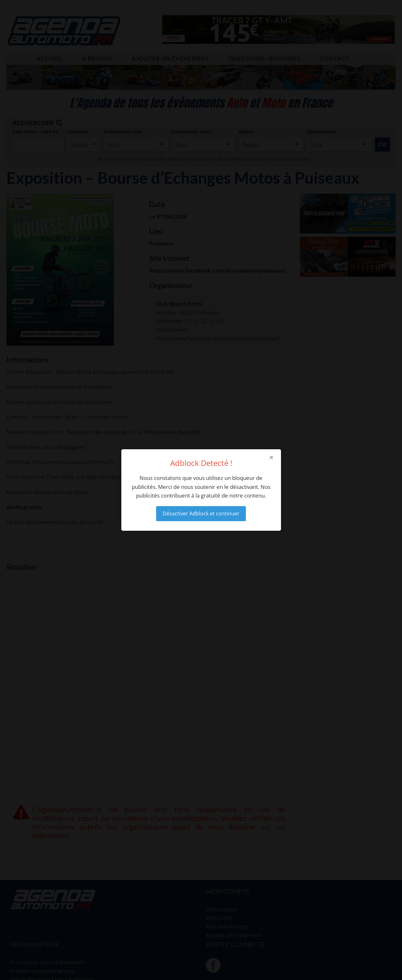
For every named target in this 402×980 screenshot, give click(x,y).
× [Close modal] (271, 457)
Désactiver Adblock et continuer (201, 513)
